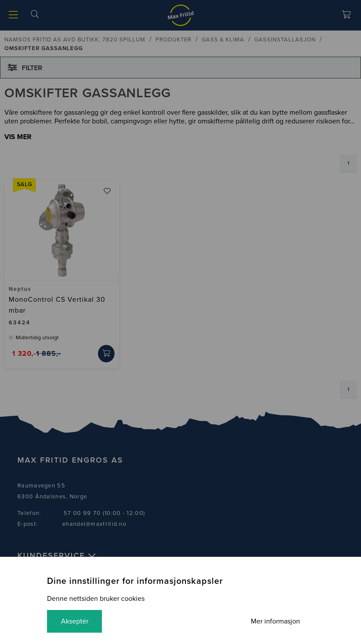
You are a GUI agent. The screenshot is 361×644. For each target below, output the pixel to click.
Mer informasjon (275, 621)
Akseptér (75, 621)
